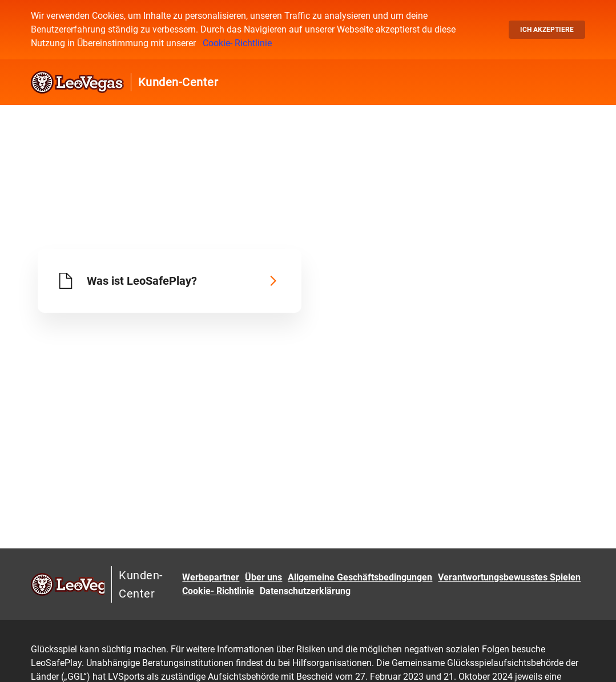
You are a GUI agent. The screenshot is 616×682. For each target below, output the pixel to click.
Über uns (263, 577)
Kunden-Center (178, 82)
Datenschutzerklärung (305, 591)
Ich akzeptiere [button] (547, 30)
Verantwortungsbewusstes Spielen (509, 577)
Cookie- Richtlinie (237, 43)
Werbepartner (211, 577)
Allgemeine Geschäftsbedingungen (360, 577)
